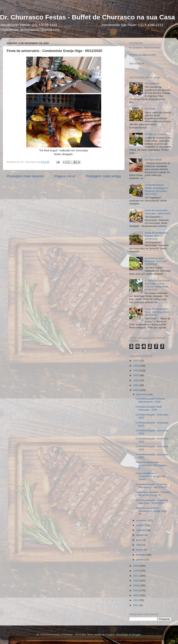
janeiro (140, 560)
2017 (136, 576)
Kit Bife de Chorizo (155, 134)
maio (139, 545)
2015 (136, 585)
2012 (136, 600)
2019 (136, 566)
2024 (136, 370)
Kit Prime (150, 109)
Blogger (137, 635)
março (140, 550)
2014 (136, 590)
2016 (136, 581)
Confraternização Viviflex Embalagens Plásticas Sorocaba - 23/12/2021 (156, 189)
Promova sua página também (143, 55)
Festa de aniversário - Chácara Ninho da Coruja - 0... (153, 494)
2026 (136, 361)
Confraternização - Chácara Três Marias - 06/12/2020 (151, 486)
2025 (136, 366)
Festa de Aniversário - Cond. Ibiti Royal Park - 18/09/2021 (158, 312)
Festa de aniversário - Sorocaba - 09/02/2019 (157, 212)
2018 (136, 571)
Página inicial (65, 176)
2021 (136, 385)
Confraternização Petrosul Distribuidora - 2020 (150, 400)
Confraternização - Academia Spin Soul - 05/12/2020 (152, 502)
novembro (142, 520)
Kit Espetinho (152, 83)
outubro (141, 525)
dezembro (142, 394)
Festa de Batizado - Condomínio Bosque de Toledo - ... (150, 476)
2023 (136, 375)
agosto (140, 535)
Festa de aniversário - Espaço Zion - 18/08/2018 (157, 236)
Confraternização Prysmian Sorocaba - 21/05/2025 (156, 261)
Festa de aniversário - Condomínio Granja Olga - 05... (152, 511)
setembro (142, 530)
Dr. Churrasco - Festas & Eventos (145, 48)
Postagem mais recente (25, 176)
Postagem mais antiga (103, 176)
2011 (136, 605)
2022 (136, 380)
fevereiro (141, 555)
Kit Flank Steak (153, 160)
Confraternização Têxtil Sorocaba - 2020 (149, 408)
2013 (136, 595)
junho (140, 540)
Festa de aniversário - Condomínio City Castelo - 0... (152, 465)
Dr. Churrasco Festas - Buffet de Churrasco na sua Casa (88, 17)
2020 (136, 390)
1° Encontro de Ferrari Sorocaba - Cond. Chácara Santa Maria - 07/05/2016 (157, 285)
